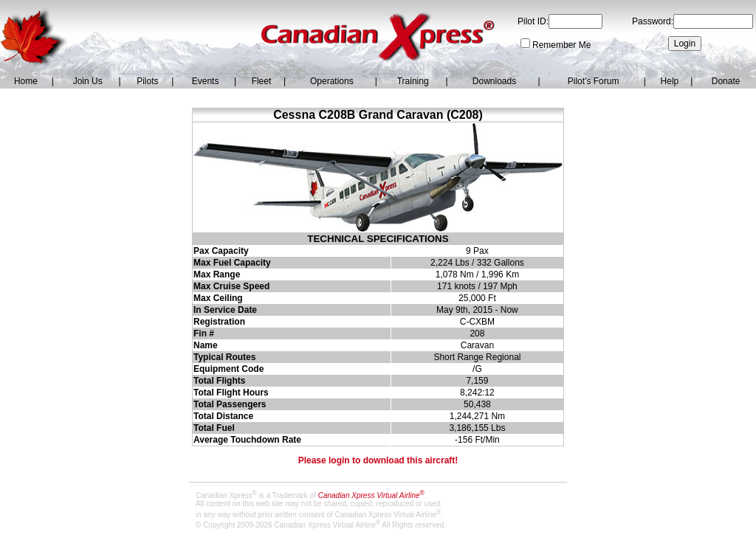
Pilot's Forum (594, 81)
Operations (332, 81)
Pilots (147, 81)
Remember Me (561, 45)
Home (26, 81)
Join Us (88, 81)
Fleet (262, 81)
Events (206, 81)
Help (670, 81)
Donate (726, 81)
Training (413, 81)
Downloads (494, 81)
